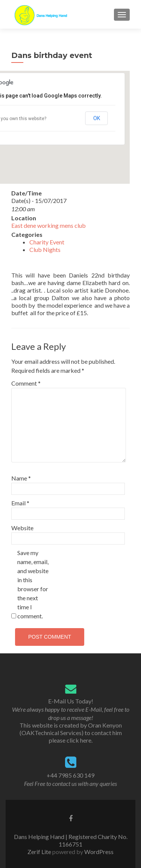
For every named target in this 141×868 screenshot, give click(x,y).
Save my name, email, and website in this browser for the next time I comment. (33, 584)
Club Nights (45, 249)
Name (21, 478)
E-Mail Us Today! (71, 701)
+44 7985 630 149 (70, 775)
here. (86, 740)
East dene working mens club (49, 225)
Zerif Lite (40, 852)
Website (22, 528)
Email (20, 503)
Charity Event (47, 242)
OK (97, 118)
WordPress (98, 852)
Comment (26, 383)
